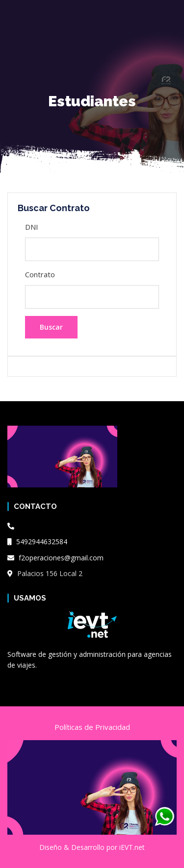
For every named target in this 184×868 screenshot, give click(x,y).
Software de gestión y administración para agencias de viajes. (90, 660)
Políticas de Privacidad (92, 727)
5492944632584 (37, 542)
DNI (32, 227)
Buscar (51, 327)
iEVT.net (132, 847)
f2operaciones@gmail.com (55, 558)
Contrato (40, 274)
